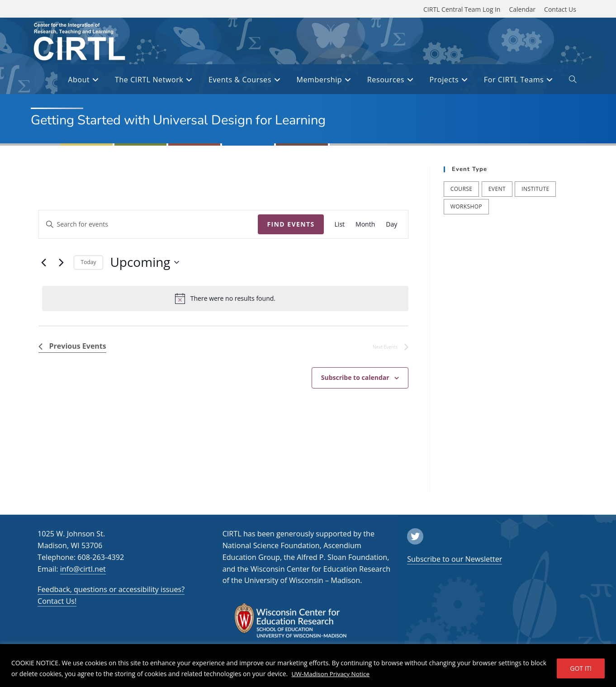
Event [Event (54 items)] (497, 189)
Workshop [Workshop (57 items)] (466, 206)
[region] (308, 666)
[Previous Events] (44, 262)
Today (89, 262)
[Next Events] (62, 262)
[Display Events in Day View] (391, 225)
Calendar (522, 9)
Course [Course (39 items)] (462, 189)
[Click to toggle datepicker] (144, 262)
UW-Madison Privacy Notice (332, 674)
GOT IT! (581, 668)
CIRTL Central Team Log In (462, 9)
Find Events (291, 224)
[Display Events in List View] (340, 225)
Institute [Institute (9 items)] (535, 189)
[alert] (225, 298)
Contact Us (560, 9)
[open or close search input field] (573, 81)
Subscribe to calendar (355, 377)
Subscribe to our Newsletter (455, 559)
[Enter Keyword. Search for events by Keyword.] (149, 225)
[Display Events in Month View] (365, 225)
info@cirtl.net (83, 569)
